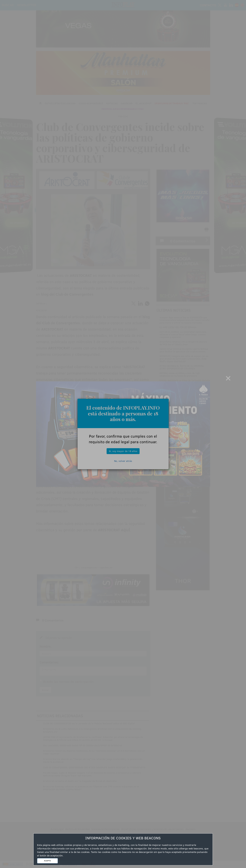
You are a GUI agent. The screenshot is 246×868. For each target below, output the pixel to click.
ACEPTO (47, 861)
